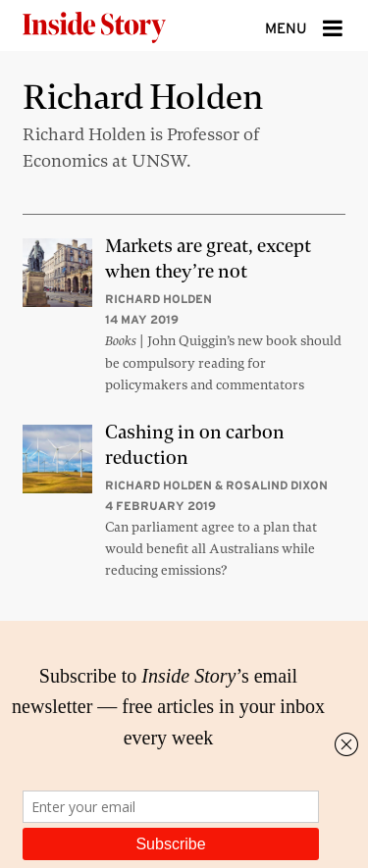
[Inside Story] (126, 26)
